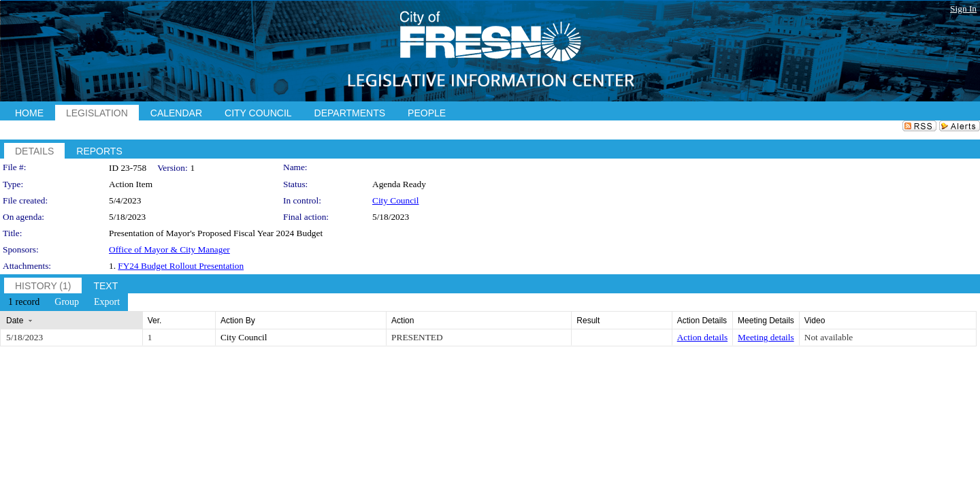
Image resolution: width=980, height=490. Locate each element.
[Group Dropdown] (67, 302)
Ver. (155, 321)
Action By (238, 321)
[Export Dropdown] (107, 302)
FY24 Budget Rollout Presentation (181, 266)
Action (403, 321)
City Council (396, 200)
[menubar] (64, 302)
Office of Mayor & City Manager (169, 249)
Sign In (963, 9)
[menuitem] (24, 302)
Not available (829, 337)
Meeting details (766, 337)
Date (15, 321)
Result (588, 321)
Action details (702, 337)
